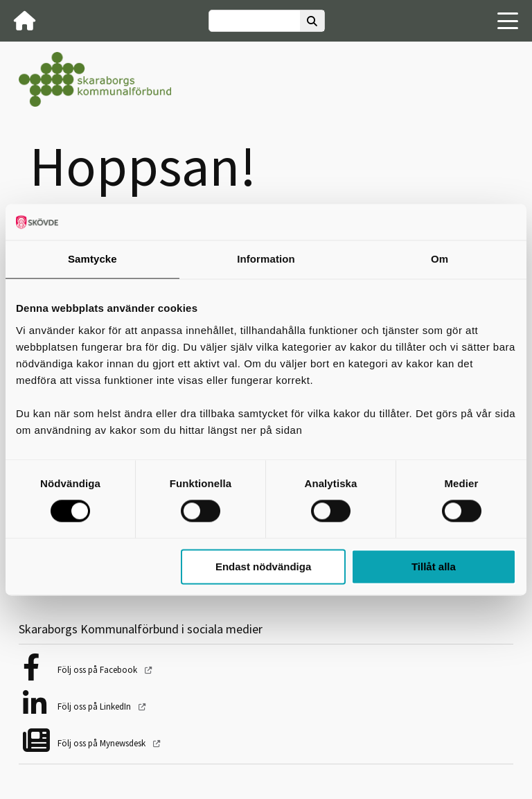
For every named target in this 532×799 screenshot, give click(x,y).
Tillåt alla (434, 567)
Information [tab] (266, 259)
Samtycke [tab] (92, 259)
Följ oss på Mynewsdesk (103, 743)
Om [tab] (440, 259)
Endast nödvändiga (263, 567)
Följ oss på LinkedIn (95, 706)
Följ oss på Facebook (98, 670)
